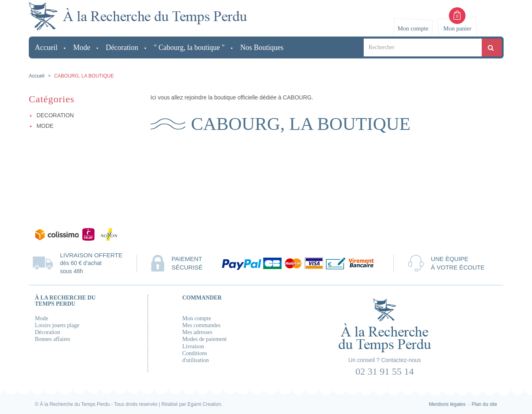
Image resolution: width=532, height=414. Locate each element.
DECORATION (55, 115)
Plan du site (484, 404)
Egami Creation (204, 404)
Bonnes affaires (53, 339)
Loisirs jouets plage (57, 325)
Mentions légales (447, 404)
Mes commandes (202, 325)
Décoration (47, 332)
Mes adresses (197, 332)
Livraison (193, 346)
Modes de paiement (205, 339)
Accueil (37, 76)
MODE (45, 126)
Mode (42, 318)
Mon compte (197, 318)
